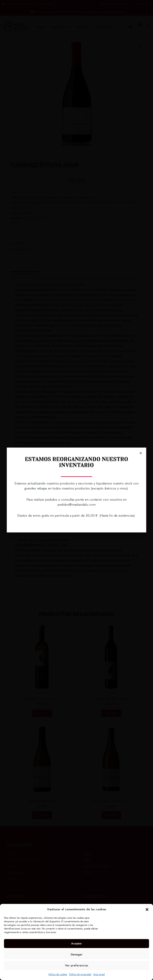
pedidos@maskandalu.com (76, 504)
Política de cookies (58, 974)
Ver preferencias (76, 965)
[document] (76, 490)
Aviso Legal (99, 974)
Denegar (77, 954)
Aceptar (76, 943)
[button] (147, 910)
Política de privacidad (80, 974)
